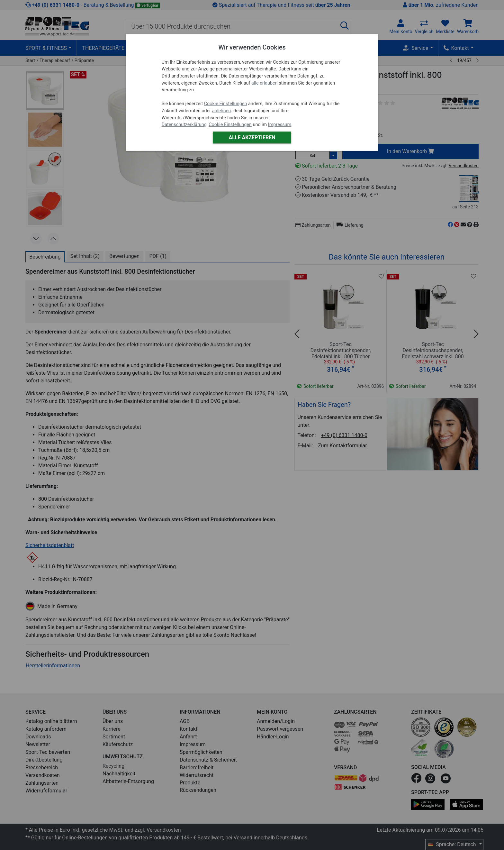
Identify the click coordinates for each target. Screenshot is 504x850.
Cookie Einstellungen (226, 104)
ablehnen (222, 111)
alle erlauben (264, 83)
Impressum (280, 125)
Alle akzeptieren (252, 137)
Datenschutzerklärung (184, 125)
